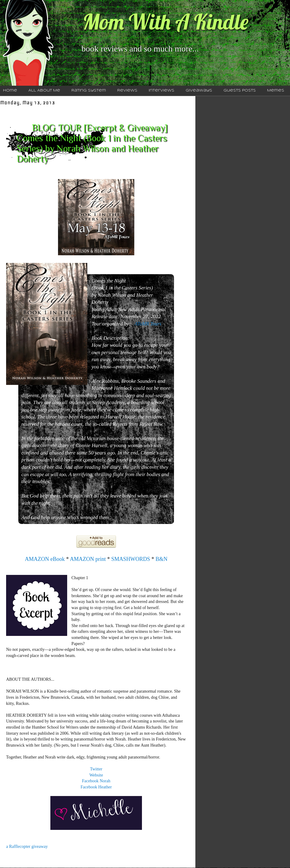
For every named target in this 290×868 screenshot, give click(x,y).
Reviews (127, 91)
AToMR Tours (148, 324)
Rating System (89, 91)
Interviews (161, 91)
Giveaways (199, 91)
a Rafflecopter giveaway (27, 846)
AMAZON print (88, 559)
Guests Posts (240, 91)
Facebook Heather (96, 787)
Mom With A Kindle (165, 22)
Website (96, 775)
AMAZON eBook (45, 559)
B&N (162, 559)
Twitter (96, 769)
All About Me (44, 91)
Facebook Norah (96, 781)
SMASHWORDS (130, 559)
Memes (276, 91)
